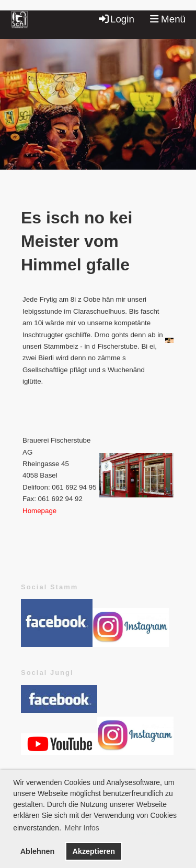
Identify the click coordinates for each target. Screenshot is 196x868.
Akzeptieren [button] (94, 851)
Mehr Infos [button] (82, 828)
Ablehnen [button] (38, 851)
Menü (168, 19)
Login (116, 19)
